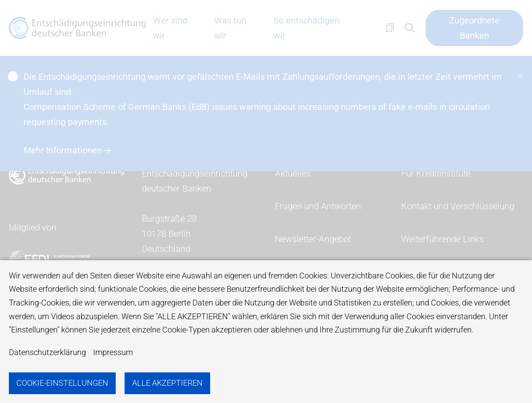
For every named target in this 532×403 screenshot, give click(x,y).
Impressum (113, 352)
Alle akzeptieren (167, 383)
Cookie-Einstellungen (62, 383)
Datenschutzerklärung (47, 352)
